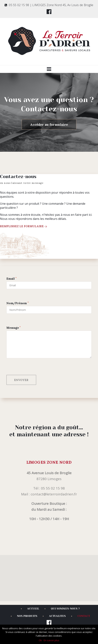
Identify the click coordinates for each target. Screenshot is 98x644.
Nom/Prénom (18, 303)
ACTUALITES (54, 616)
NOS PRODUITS (24, 616)
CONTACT (81, 616)
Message (13, 328)
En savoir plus (51, 640)
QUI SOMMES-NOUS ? (62, 609)
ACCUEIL (30, 609)
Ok (40, 640)
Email (11, 279)
